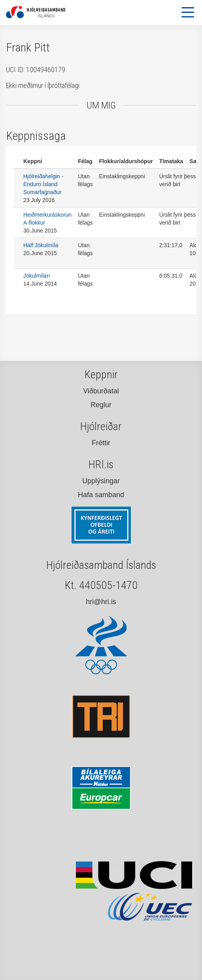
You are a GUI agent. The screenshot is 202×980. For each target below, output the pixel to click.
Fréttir (101, 443)
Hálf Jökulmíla (41, 245)
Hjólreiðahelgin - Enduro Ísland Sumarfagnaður (43, 184)
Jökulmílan (37, 276)
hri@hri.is (101, 602)
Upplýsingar (101, 481)
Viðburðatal (101, 391)
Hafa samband (101, 495)
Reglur (101, 405)
